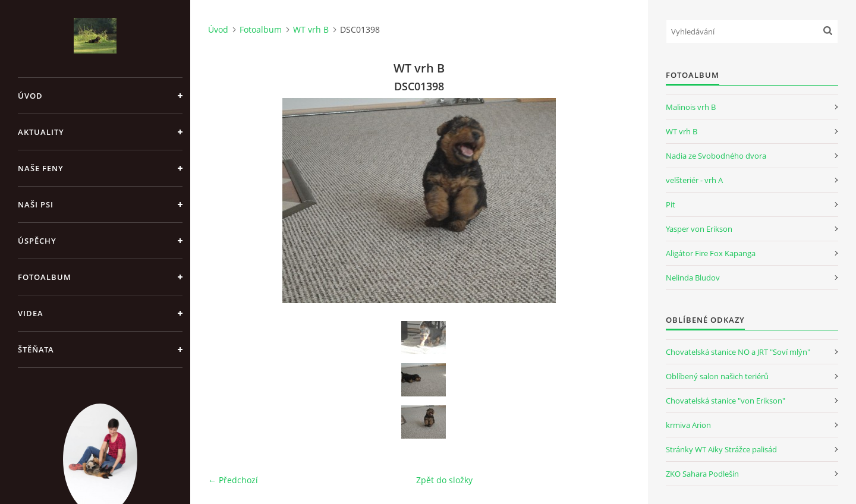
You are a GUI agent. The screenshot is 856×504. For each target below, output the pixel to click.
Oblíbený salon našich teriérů (717, 376)
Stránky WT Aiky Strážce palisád (721, 449)
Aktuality (41, 132)
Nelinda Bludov (693, 278)
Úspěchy (37, 241)
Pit (671, 204)
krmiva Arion (688, 425)
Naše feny (41, 168)
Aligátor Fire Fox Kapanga (711, 253)
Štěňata (36, 349)
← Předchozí (233, 480)
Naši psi (36, 204)
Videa (31, 313)
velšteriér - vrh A (694, 180)
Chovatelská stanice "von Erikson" (726, 401)
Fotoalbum (45, 277)
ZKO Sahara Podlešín (702, 474)
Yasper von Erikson (699, 229)
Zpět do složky (444, 480)
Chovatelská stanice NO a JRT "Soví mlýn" (738, 352)
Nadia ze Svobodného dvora (716, 156)
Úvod (30, 96)
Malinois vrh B (691, 107)
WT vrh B (311, 29)
